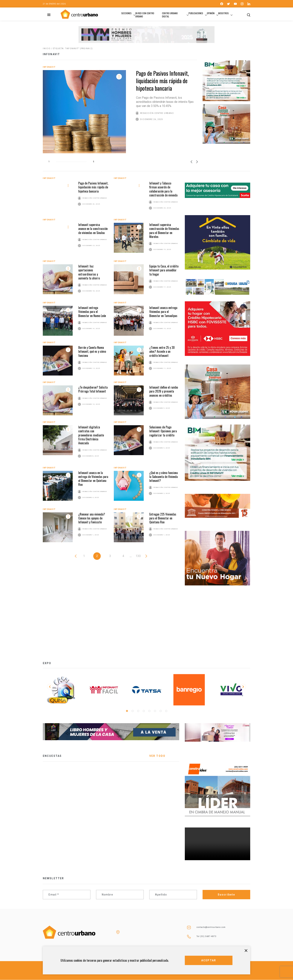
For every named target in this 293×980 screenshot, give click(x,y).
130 (138, 556)
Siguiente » (146, 556)
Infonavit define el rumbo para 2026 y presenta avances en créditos (164, 391)
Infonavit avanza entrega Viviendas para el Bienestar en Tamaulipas (163, 312)
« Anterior (76, 556)
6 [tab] (155, 711)
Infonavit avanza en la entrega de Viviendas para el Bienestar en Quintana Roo (93, 479)
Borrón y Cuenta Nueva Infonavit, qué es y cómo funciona (92, 351)
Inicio (47, 49)
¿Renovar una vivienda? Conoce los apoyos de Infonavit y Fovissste (92, 518)
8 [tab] (166, 711)
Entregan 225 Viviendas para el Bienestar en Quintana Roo (163, 518)
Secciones (126, 13)
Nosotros (223, 13)
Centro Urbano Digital (170, 15)
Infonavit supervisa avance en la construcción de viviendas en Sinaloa (93, 229)
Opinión (211, 13)
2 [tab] (132, 711)
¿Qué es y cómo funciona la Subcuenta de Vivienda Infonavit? (164, 477)
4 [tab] (144, 711)
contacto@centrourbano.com (211, 927)
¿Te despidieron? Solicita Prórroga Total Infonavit (93, 389)
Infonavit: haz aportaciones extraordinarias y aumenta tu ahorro (89, 272)
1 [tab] (127, 711)
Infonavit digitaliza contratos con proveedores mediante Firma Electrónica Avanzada (91, 435)
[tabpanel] (61, 690)
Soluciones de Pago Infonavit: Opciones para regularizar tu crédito (163, 431)
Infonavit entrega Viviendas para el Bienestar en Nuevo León (92, 312)
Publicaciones (196, 13)
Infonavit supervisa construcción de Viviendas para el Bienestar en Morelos (164, 231)
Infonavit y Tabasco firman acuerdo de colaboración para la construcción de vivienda (163, 189)
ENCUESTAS (52, 756)
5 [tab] (149, 711)
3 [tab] (138, 711)
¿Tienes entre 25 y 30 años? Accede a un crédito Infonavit (162, 351)
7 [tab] (161, 711)
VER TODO (157, 756)
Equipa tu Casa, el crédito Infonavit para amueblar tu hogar (164, 270)
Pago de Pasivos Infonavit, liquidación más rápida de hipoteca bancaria (162, 81)
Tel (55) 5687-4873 (206, 936)
